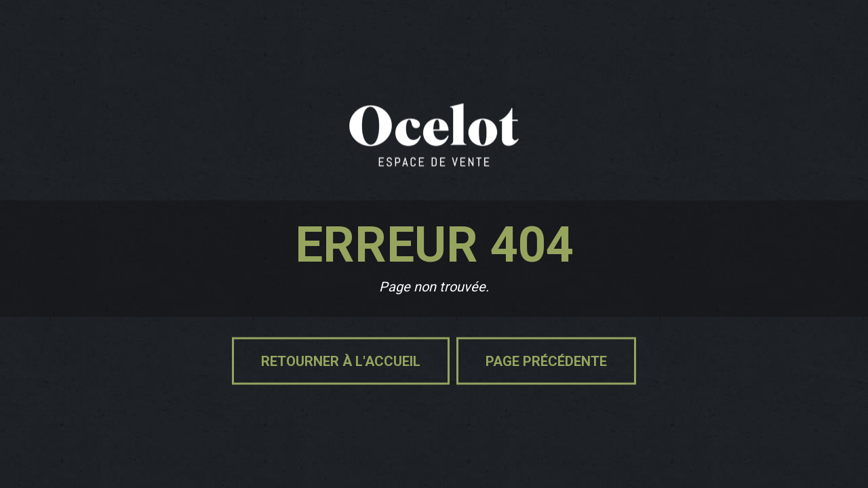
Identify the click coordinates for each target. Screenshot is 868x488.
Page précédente (546, 361)
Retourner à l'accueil (341, 361)
